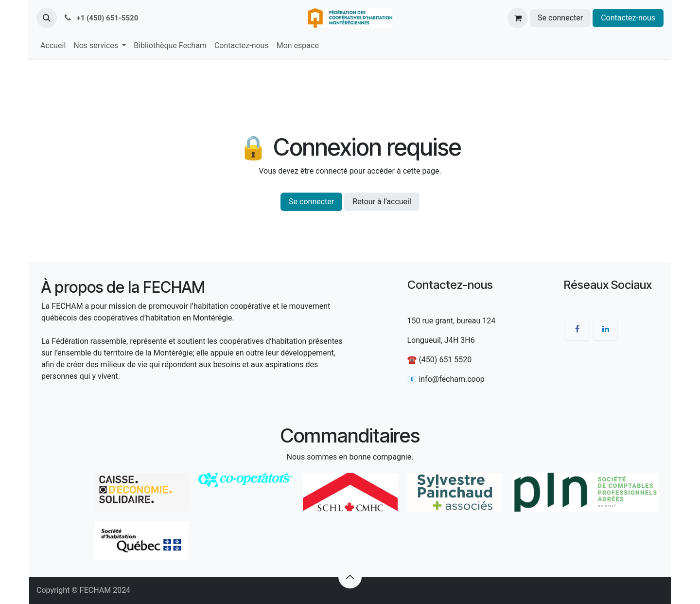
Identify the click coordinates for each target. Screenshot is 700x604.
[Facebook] (577, 329)
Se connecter (560, 18)
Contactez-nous (628, 18)
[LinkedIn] (606, 329)
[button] (47, 18)
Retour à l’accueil (382, 202)
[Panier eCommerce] (518, 18)
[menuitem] (53, 46)
